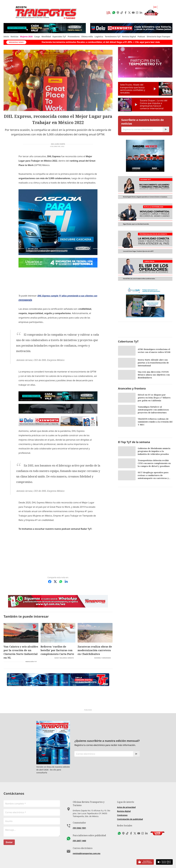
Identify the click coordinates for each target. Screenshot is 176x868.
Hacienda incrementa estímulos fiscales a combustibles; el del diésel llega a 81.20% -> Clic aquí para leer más (86, 42)
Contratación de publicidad (130, 819)
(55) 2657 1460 (79, 841)
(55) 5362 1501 (79, 828)
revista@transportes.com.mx (87, 853)
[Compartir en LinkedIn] (66, 582)
